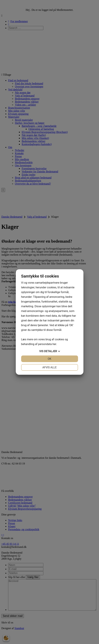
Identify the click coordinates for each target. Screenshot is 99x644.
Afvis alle (49, 367)
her (54, 344)
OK (49, 359)
